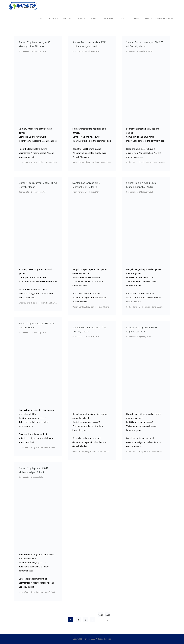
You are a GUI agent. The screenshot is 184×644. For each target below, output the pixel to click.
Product (81, 18)
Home (40, 18)
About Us (53, 18)
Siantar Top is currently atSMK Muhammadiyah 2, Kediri (89, 44)
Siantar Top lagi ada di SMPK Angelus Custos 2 (142, 330)
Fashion (42, 162)
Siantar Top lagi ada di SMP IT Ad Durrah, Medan (37, 326)
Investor (123, 18)
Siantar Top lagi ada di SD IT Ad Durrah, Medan (89, 330)
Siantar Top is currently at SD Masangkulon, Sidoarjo (35, 44)
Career (136, 18)
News (93, 18)
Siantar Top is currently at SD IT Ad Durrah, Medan (38, 185)
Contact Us (107, 18)
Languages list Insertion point (160, 18)
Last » (108, 615)
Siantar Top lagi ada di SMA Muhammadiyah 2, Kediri (33, 470)
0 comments (24, 51)
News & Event (52, 162)
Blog (87, 307)
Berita (27, 162)
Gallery (67, 18)
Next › (100, 615)
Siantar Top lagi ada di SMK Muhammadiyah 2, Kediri (141, 185)
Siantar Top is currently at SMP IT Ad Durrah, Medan (144, 44)
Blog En (34, 162)
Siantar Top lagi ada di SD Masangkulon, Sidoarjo (86, 185)
